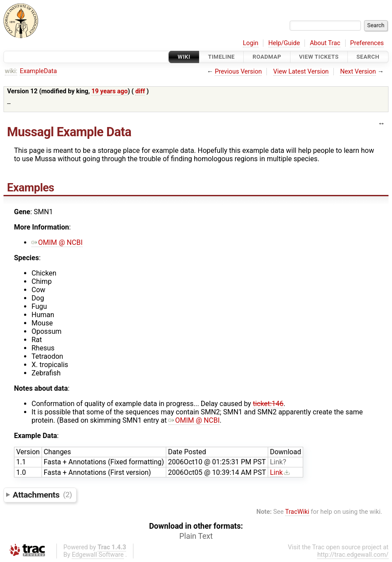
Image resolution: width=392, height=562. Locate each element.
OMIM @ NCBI (57, 242)
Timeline (222, 57)
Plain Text (196, 536)
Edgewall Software (98, 555)
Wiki (184, 57)
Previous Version (238, 72)
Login (251, 43)
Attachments (42, 494)
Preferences (367, 43)
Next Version (358, 72)
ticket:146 (268, 404)
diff (140, 91)
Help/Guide (284, 43)
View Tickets (319, 57)
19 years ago (110, 91)
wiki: (11, 71)
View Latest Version (301, 72)
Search (368, 57)
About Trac (325, 43)
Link (276, 462)
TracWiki (297, 512)
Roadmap (267, 57)
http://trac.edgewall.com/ (353, 555)
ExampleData (38, 71)
